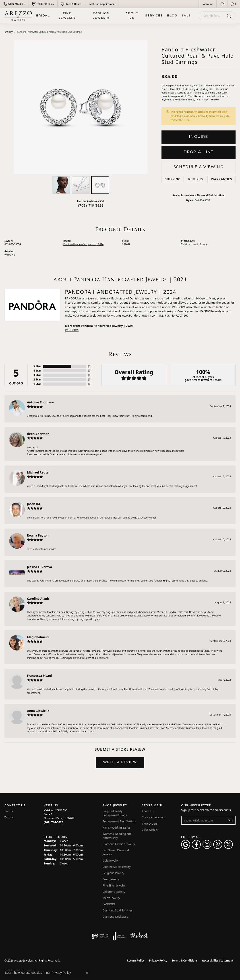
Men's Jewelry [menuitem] (111, 898)
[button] (208, 4)
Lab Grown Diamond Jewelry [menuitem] (116, 852)
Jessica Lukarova (39, 567)
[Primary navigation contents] (114, 16)
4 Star (37, 371)
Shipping (173, 179)
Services (154, 16)
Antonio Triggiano (41, 402)
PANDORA (72, 330)
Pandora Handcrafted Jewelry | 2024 (83, 244)
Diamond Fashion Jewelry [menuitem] (119, 844)
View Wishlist (150, 830)
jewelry (9, 32)
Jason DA (34, 504)
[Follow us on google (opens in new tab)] (186, 844)
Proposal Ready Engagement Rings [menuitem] (115, 813)
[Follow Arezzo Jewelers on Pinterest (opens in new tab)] (218, 844)
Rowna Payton (38, 535)
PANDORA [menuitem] (109, 904)
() (90, 366)
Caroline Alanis (38, 599)
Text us (9, 817)
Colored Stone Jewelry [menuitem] (117, 867)
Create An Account (154, 817)
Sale (186, 16)
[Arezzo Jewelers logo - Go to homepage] (18, 16)
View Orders (150, 824)
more (215, 100)
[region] (81, 107)
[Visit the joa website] (119, 936)
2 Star (37, 379)
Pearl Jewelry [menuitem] (111, 879)
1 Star (37, 384)
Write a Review (120, 762)
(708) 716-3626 (91, 206)
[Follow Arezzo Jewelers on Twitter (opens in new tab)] (228, 844)
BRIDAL (43, 16)
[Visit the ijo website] (100, 936)
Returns (196, 179)
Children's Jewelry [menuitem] (114, 892)
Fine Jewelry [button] (67, 16)
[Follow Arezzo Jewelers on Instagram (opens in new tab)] (207, 844)
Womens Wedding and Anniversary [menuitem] (117, 836)
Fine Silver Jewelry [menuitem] (114, 885)
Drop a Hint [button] (199, 152)
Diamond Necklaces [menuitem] (115, 917)
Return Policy (136, 961)
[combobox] (212, 16)
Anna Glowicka (38, 711)
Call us (9, 811)
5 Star (37, 366)
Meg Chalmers (38, 637)
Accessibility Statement (218, 961)
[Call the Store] (54, 822)
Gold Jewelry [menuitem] (111, 861)
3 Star (37, 375)
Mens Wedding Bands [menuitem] (117, 828)
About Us (132, 16)
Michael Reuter (38, 472)
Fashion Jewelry (101, 16)
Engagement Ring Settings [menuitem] (120, 821)
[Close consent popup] (87, 973)
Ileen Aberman (38, 434)
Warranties (222, 179)
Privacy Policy (158, 961)
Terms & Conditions (185, 961)
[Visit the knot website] (139, 936)
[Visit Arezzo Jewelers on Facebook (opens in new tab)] (196, 844)
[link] (14, 4)
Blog (172, 16)
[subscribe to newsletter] (230, 820)
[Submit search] (230, 16)
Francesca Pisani (39, 676)
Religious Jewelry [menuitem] (113, 873)
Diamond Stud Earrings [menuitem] (117, 910)
